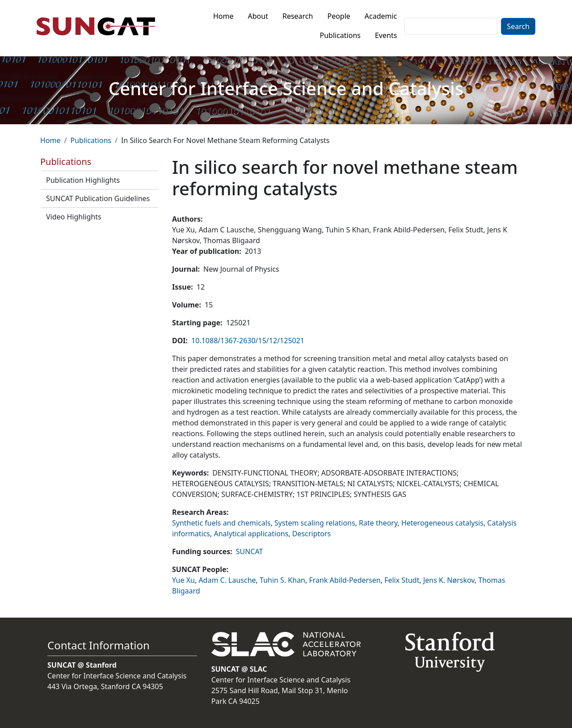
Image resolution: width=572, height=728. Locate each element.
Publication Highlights (83, 180)
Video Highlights (74, 217)
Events (386, 35)
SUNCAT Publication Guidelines (98, 198)
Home (223, 16)
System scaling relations (315, 523)
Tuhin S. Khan (282, 580)
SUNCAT (250, 551)
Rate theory (378, 523)
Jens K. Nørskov (449, 580)
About (258, 16)
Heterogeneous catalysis (442, 523)
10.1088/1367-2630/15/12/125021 (248, 341)
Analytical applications (251, 534)
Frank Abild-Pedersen (345, 580)
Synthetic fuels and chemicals (221, 523)
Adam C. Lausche (227, 580)
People (339, 16)
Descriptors (311, 534)
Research (298, 16)
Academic (381, 16)
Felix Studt (402, 580)
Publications (340, 35)
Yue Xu (183, 580)
